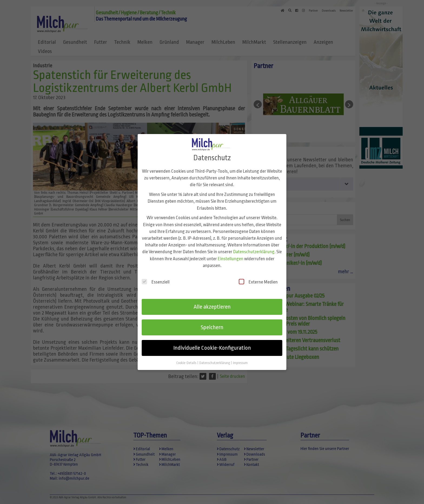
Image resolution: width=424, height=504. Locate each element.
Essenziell (156, 276)
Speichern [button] (212, 321)
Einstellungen (231, 253)
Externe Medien (258, 276)
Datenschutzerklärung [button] (215, 357)
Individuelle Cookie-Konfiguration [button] (212, 342)
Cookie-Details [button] (187, 357)
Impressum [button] (240, 357)
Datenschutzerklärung (254, 246)
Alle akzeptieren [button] (212, 301)
